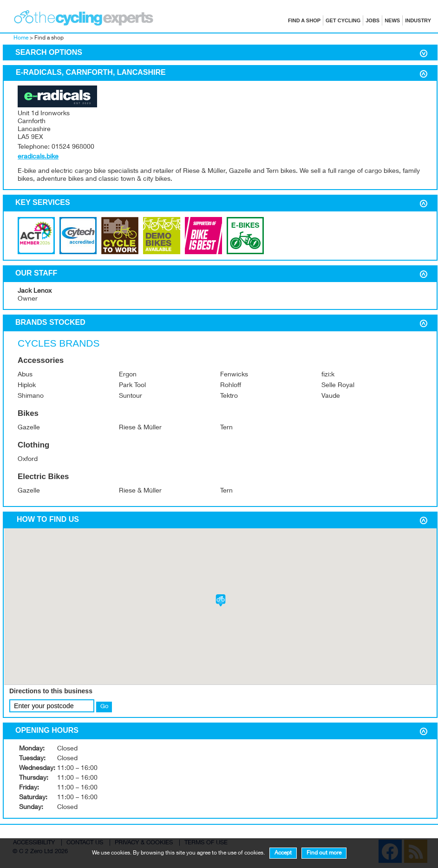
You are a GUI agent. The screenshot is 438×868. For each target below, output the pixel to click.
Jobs (373, 20)
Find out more (324, 853)
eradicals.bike (38, 157)
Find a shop (304, 20)
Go (104, 707)
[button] (221, 600)
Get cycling (343, 20)
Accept (283, 853)
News (392, 20)
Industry (418, 20)
